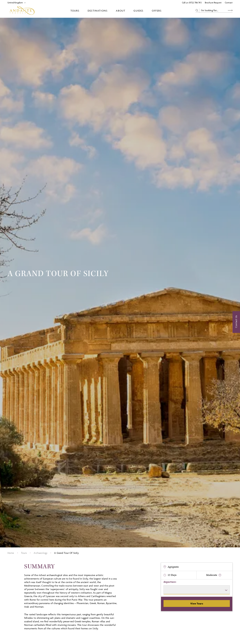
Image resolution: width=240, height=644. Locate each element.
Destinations (98, 11)
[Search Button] (230, 10)
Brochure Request (213, 3)
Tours (75, 11)
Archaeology (40, 553)
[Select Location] (15, 3)
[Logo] (22, 11)
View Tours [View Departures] (197, 603)
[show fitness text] (220, 575)
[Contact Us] (236, 322)
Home (11, 553)
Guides (138, 11)
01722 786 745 (195, 3)
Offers (157, 11)
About (120, 11)
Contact (229, 3)
